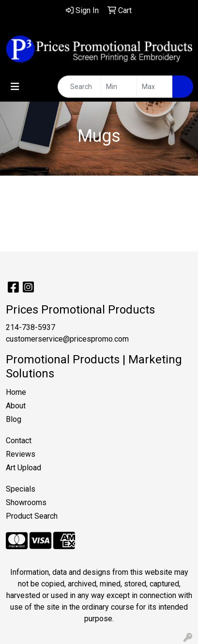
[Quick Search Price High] (155, 87)
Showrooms (26, 502)
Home (16, 392)
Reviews (21, 454)
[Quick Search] (79, 87)
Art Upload (23, 468)
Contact (19, 441)
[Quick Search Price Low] (119, 87)
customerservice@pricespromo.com (67, 339)
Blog (14, 419)
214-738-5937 (30, 327)
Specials (21, 489)
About (16, 406)
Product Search (32, 516)
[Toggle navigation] (15, 87)
